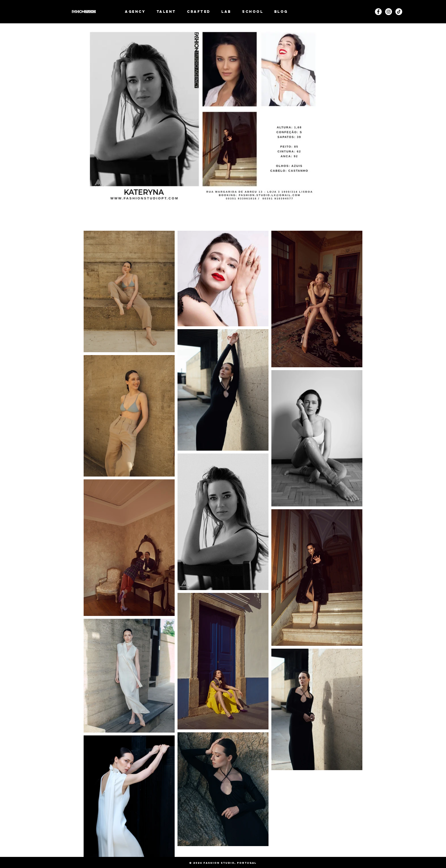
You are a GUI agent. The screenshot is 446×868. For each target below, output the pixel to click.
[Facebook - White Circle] (378, 12)
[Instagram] (389, 12)
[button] (166, 12)
